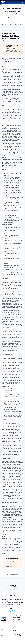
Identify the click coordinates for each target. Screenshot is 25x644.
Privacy (12, 640)
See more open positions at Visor (13, 574)
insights (3, 629)
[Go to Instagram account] (15, 611)
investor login (3, 635)
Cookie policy (15, 589)
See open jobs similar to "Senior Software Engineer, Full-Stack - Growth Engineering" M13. (14, 52)
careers (3, 631)
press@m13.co (16, 619)
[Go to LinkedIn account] (10, 611)
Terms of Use (15, 640)
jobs (10, 25)
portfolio (3, 625)
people (3, 628)
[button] (23, 2)
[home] (3, 2)
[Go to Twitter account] (13, 611)
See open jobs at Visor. (10, 49)
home (2, 623)
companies (4, 25)
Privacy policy (9, 589)
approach (3, 626)
